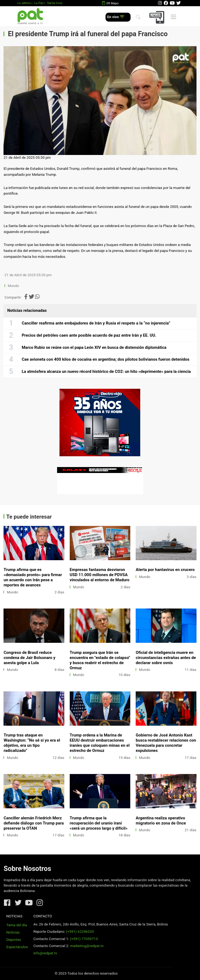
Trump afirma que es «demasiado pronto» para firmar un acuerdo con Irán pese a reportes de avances (33, 577)
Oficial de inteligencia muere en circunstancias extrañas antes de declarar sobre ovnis (166, 658)
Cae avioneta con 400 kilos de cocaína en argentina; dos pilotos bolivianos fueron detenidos (106, 359)
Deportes (14, 940)
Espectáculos (17, 947)
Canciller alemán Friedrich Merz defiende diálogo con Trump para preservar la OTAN (34, 823)
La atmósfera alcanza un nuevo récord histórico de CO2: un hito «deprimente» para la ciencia (106, 371)
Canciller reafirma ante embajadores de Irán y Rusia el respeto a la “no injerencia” (96, 323)
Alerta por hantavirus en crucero (165, 570)
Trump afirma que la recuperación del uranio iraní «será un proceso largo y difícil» (99, 823)
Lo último (24, 3)
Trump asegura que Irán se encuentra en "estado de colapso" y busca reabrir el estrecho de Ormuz (100, 660)
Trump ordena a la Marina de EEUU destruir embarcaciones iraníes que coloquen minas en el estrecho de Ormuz (100, 743)
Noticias (13, 932)
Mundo (13, 286)
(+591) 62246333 (80, 932)
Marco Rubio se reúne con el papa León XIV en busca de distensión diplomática (94, 347)
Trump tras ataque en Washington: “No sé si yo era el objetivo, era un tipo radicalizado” (32, 743)
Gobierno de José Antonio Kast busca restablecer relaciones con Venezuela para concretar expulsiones (166, 743)
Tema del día (17, 925)
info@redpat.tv (45, 953)
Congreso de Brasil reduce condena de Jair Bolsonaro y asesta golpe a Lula (29, 658)
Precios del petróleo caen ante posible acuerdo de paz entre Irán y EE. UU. (89, 335)
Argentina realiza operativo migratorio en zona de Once (161, 821)
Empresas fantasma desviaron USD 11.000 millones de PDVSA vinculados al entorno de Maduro (100, 575)
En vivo (116, 17)
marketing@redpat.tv (87, 946)
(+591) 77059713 (84, 939)
